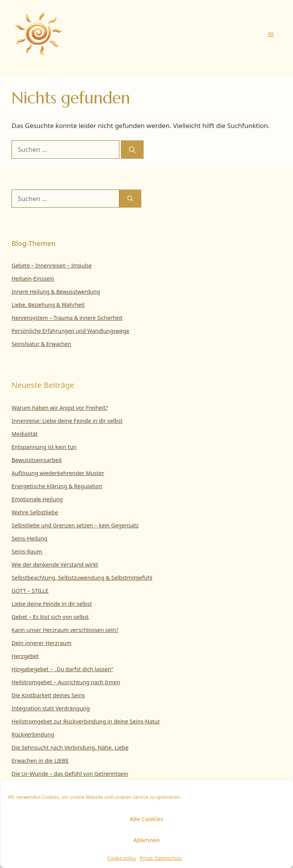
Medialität (25, 434)
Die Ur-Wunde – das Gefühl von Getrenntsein (70, 774)
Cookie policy (122, 858)
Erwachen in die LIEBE (40, 761)
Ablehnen (146, 840)
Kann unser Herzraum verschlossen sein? (65, 630)
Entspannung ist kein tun (44, 447)
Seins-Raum (27, 551)
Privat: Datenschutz (161, 858)
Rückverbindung (33, 734)
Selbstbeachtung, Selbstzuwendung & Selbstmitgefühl (82, 578)
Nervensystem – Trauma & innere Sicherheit (67, 318)
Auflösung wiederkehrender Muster (58, 473)
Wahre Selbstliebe (35, 512)
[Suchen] (132, 150)
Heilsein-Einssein (33, 279)
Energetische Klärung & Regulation (57, 486)
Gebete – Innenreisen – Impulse (52, 265)
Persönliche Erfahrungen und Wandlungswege (70, 331)
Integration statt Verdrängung (51, 708)
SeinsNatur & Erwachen (41, 344)
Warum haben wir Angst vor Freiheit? (60, 408)
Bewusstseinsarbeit (37, 460)
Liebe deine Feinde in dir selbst (52, 604)
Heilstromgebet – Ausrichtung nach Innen (66, 682)
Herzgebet (25, 656)
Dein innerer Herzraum (42, 643)
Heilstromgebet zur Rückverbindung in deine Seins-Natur (86, 721)
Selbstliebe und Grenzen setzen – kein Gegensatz (75, 525)
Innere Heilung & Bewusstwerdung (56, 292)
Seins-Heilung (29, 538)
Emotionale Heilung (37, 499)
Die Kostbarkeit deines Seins (48, 695)
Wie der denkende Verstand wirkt (55, 565)
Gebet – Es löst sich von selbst (50, 617)
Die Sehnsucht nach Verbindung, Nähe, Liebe (70, 747)
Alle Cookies (146, 819)
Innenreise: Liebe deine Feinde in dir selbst (67, 421)
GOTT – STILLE (30, 591)
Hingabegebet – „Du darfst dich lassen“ (62, 669)
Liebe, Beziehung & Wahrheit (48, 305)
